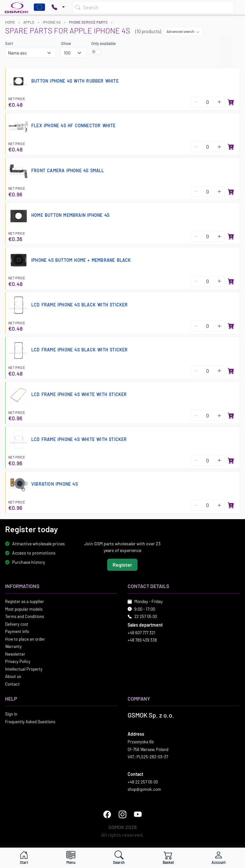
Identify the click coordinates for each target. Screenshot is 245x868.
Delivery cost (17, 624)
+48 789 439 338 (142, 640)
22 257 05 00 (146, 617)
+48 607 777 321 (141, 633)
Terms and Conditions (25, 617)
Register (122, 565)
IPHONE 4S (52, 22)
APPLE (29, 22)
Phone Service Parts (88, 22)
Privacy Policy (18, 662)
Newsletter (15, 654)
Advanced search (183, 31)
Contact (12, 684)
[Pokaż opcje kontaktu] (58, 7)
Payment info (17, 632)
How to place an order (25, 639)
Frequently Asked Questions (30, 722)
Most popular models (24, 609)
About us (13, 677)
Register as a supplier (25, 602)
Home (10, 22)
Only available (104, 43)
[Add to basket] (231, 102)
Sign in (11, 714)
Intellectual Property (24, 669)
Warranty (13, 647)
